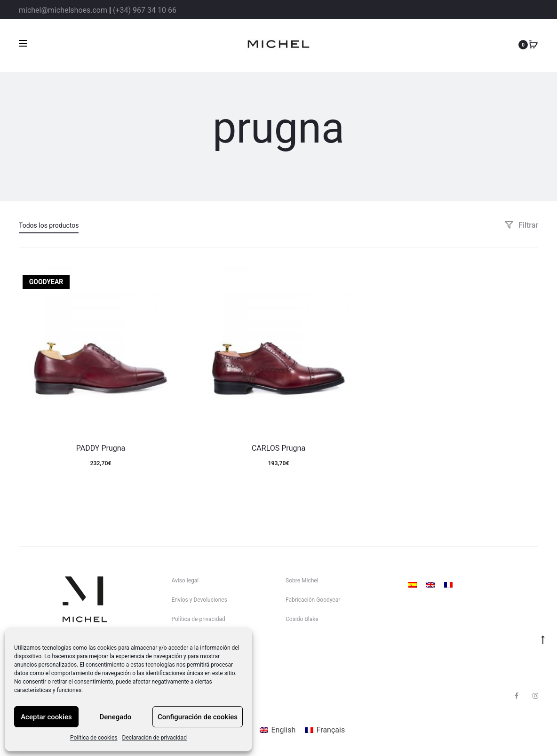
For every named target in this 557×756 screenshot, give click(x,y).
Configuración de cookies (198, 717)
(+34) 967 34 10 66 (145, 10)
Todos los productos (49, 225)
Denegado (116, 717)
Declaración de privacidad (155, 738)
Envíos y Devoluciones (199, 600)
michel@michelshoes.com (63, 10)
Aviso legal (185, 581)
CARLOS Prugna (278, 448)
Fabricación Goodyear (313, 600)
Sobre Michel (302, 581)
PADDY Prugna (101, 448)
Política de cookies (94, 738)
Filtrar (521, 225)
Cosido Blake (302, 619)
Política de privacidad (199, 619)
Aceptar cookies (46, 717)
